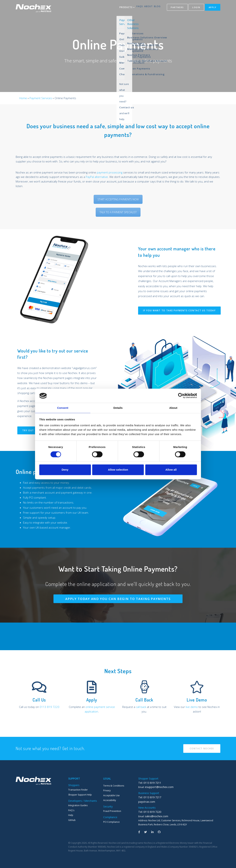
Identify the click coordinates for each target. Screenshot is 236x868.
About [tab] (173, 408)
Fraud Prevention (112, 811)
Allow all (171, 470)
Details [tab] (118, 408)
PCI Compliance (111, 822)
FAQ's (71, 810)
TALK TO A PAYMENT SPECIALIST (118, 212)
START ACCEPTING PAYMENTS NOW (118, 199)
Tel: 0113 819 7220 (148, 811)
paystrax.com (145, 801)
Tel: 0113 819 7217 (148, 797)
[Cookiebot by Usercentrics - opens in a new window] (181, 396)
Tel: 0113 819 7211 (148, 783)
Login (196, 8)
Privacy (107, 790)
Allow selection (118, 470)
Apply (213, 8)
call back (141, 707)
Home (23, 98)
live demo (192, 707)
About (145, 8)
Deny (65, 470)
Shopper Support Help (80, 795)
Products (118, 8)
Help (71, 815)
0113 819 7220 (50, 707)
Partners (177, 8)
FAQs (133, 8)
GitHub (72, 820)
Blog (157, 8)
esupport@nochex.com (157, 787)
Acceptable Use (111, 795)
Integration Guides (78, 805)
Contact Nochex (202, 749)
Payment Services (41, 98)
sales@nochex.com (155, 815)
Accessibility (110, 800)
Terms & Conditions (114, 786)
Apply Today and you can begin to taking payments (118, 599)
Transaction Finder (78, 790)
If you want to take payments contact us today (179, 310)
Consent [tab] (63, 408)
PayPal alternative (97, 177)
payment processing (110, 172)
